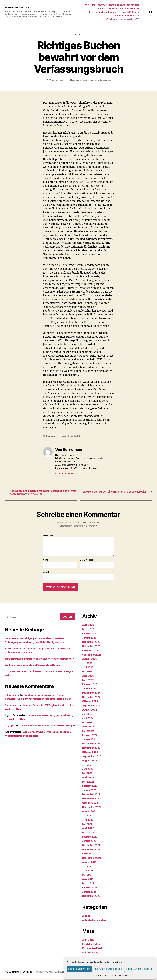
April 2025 (89, 677)
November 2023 (92, 749)
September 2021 (92, 859)
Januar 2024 (90, 741)
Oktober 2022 (91, 804)
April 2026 (89, 626)
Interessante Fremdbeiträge (103, 12)
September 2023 (93, 758)
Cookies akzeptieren (79, 969)
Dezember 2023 (92, 745)
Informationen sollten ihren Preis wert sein (119, 8)
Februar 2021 (90, 889)
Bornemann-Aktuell (18, 7)
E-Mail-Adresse (87, 561)
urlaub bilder (13, 700)
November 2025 (92, 648)
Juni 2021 (88, 872)
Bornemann (57, 80)
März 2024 (89, 732)
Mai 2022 (88, 825)
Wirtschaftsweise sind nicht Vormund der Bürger (35, 670)
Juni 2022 (88, 821)
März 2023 (89, 783)
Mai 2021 (88, 876)
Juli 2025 (88, 664)
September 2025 (93, 656)
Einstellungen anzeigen (139, 969)
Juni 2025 (88, 669)
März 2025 (89, 681)
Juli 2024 (88, 715)
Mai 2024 (88, 724)
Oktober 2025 (91, 652)
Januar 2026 (90, 639)
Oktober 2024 (91, 702)
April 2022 (89, 829)
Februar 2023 (90, 787)
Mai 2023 (88, 775)
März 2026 (89, 631)
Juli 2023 (88, 766)
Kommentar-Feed (93, 950)
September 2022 (93, 808)
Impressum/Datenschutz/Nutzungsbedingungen (111, 976)
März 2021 (89, 885)
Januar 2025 (90, 690)
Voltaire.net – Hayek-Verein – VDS (123, 19)
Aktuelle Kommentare (95, 921)
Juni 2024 (88, 719)
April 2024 (89, 728)
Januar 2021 (90, 893)
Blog (87, 5)
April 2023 (89, 779)
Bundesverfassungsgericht (59, 436)
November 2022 (92, 800)
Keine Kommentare (103, 80)
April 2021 (88, 880)
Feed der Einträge (93, 945)
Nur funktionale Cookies (108, 969)
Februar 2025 (90, 686)
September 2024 (93, 707)
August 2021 (90, 863)
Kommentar (49, 537)
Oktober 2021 (91, 855)
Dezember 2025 (92, 643)
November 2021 (92, 851)
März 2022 (89, 834)
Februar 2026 (91, 635)
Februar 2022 (90, 838)
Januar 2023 (90, 791)
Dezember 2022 (92, 796)
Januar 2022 (90, 842)
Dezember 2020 (92, 897)
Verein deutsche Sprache (127, 16)
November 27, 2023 (79, 80)
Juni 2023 (88, 770)
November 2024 (92, 698)
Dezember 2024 (92, 694)
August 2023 (90, 762)
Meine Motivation (131, 12)
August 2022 (90, 813)
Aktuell (79, 35)
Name (46, 561)
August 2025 (90, 660)
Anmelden (88, 941)
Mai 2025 (88, 673)
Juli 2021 (88, 868)
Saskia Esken (78, 436)
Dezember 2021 (92, 846)
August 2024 (90, 711)
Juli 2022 (88, 817)
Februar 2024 (91, 736)
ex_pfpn (10, 735)
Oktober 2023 (91, 753)
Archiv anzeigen (64, 474)
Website (46, 573)
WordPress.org (92, 954)
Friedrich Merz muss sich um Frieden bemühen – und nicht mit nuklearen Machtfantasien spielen (38, 704)
